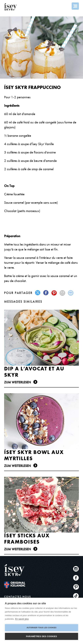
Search (66, 6)
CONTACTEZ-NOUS (18, 597)
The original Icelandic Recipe (15, 585)
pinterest (54, 293)
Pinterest (76, 587)
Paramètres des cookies (41, 636)
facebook (46, 293)
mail (63, 293)
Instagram (76, 569)
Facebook (76, 578)
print (71, 293)
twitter (38, 293)
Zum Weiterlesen (18, 382)
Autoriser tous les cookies (41, 628)
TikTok (76, 596)
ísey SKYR (11, 7)
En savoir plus (22, 619)
